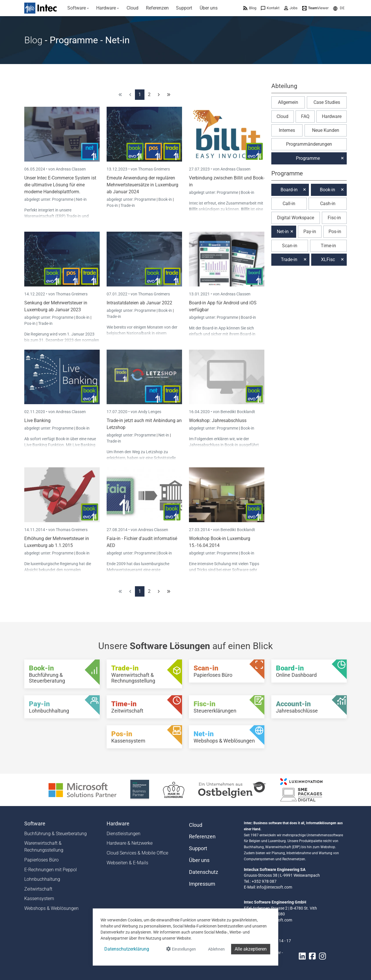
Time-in (328, 246)
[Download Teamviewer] (315, 8)
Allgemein (288, 102)
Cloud (282, 116)
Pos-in (112, 205)
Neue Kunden (326, 130)
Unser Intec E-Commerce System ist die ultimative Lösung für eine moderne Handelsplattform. (60, 185)
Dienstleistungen (124, 834)
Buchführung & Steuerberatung (55, 834)
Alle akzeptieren (251, 949)
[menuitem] (78, 8)
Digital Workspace (296, 218)
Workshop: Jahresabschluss (218, 420)
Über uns (199, 860)
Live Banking (37, 420)
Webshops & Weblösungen (51, 908)
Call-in (289, 204)
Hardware (332, 116)
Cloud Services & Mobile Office (137, 853)
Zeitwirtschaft (38, 889)
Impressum (202, 884)
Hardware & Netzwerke (130, 843)
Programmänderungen (309, 144)
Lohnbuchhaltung (42, 879)
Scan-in (290, 246)
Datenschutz (204, 872)
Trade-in (128, 205)
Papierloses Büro (41, 860)
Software (35, 824)
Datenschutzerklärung (127, 949)
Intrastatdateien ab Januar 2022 (139, 303)
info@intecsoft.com (274, 887)
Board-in (248, 317)
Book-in (165, 199)
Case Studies (327, 102)
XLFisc (328, 259)
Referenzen (202, 837)
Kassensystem (39, 899)
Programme (63, 199)
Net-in (81, 199)
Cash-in (328, 204)
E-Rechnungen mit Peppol (51, 870)
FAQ (305, 116)
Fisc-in (334, 218)
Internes (287, 130)
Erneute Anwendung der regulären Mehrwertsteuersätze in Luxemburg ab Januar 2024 (142, 185)
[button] (339, 8)
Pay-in (310, 232)
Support (198, 848)
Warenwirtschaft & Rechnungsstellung (44, 847)
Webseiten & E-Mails (127, 863)
